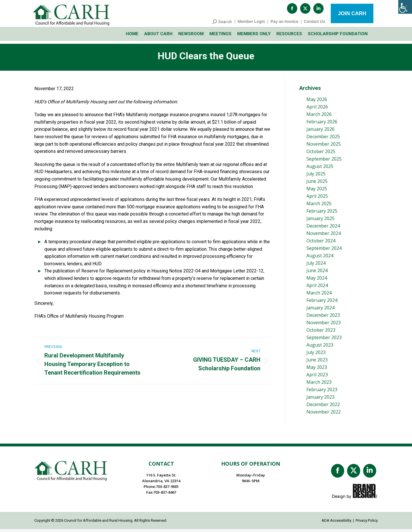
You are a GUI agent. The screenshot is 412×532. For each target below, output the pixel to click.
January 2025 (320, 221)
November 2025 (324, 147)
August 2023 (320, 348)
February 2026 (322, 124)
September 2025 (324, 162)
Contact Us (314, 24)
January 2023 (320, 400)
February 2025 (322, 214)
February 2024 (322, 303)
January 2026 (320, 132)
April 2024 (317, 288)
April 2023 (317, 377)
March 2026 (319, 117)
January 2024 (320, 311)
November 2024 (324, 236)
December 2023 (323, 318)
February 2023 (322, 392)
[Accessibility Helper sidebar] (405, 7)
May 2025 (317, 191)
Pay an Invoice (285, 24)
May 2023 (317, 370)
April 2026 (317, 110)
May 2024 (317, 281)
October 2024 (321, 244)
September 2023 (324, 340)
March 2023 (319, 385)
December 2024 (323, 229)
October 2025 (321, 154)
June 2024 (317, 273)
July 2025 (316, 177)
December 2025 (323, 139)
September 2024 (324, 251)
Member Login (251, 24)
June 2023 (317, 363)
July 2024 (316, 266)
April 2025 (317, 199)
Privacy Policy (367, 523)
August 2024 (320, 258)
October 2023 (321, 333)
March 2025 (319, 206)
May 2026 (317, 102)
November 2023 (324, 325)
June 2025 (317, 184)
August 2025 (320, 169)
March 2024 (319, 296)
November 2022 (324, 415)
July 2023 (316, 355)
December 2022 (323, 407)
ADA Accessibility (336, 523)
